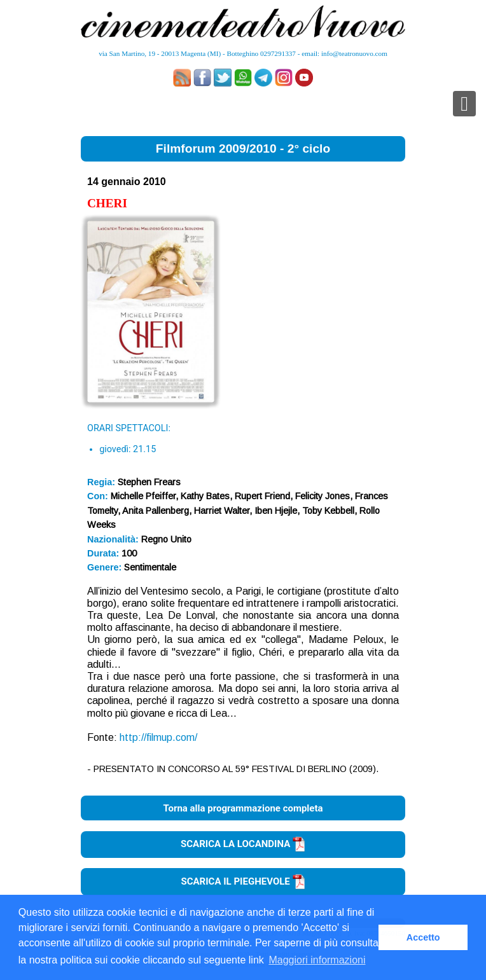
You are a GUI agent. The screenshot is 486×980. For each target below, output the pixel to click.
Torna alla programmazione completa (243, 808)
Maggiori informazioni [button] (317, 960)
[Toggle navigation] (464, 104)
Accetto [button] (423, 937)
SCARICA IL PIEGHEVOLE (243, 881)
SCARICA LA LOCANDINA (243, 844)
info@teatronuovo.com (354, 53)
